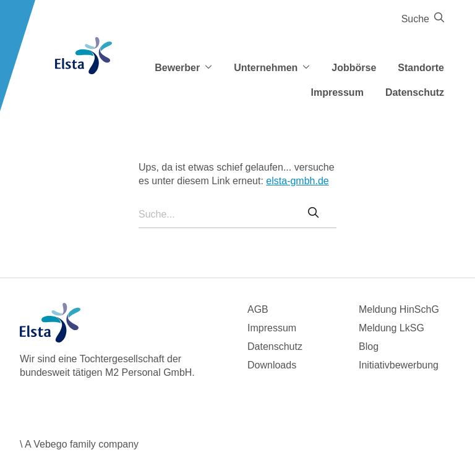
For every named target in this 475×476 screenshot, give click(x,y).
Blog (369, 346)
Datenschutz (415, 92)
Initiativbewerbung (399, 365)
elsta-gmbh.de (297, 181)
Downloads (272, 365)
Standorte (421, 68)
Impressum (337, 92)
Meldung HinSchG (399, 309)
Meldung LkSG (392, 328)
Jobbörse (354, 68)
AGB (258, 309)
